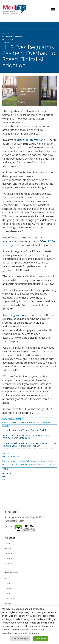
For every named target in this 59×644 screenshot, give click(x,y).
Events (8, 548)
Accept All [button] (41, 639)
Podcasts (10, 558)
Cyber (8, 589)
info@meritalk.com (15, 521)
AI (6, 579)
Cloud (8, 584)
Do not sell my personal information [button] (21, 633)
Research (10, 599)
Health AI (7, 473)
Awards (9, 604)
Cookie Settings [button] (20, 639)
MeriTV (9, 563)
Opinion (9, 553)
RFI (4, 479)
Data (7, 594)
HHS (4, 476)
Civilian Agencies (11, 422)
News (8, 543)
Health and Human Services (36, 422)
